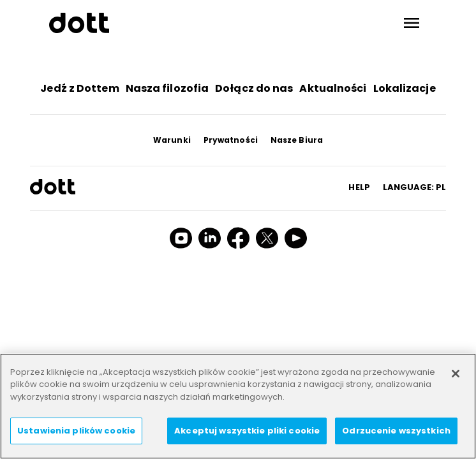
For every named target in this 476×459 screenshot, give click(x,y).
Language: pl (414, 187)
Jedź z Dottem (79, 88)
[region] (238, 406)
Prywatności (231, 140)
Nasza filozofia (167, 88)
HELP (359, 187)
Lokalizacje (405, 88)
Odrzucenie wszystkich (396, 431)
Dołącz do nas (254, 88)
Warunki (172, 140)
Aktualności (333, 88)
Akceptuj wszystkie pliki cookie (247, 431)
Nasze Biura (297, 140)
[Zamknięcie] (456, 374)
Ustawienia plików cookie (76, 431)
